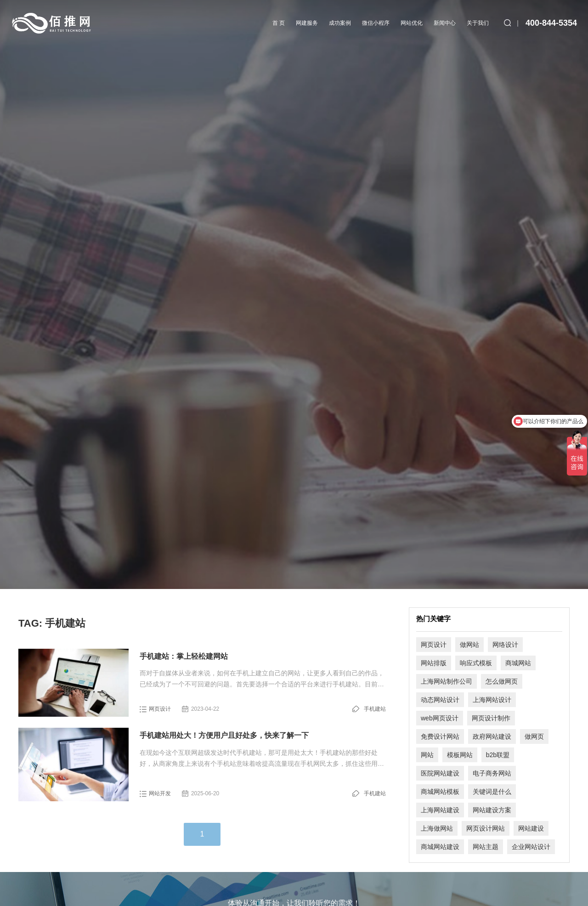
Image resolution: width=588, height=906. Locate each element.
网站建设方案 (492, 810)
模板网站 (460, 755)
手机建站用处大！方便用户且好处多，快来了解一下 (224, 735)
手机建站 (375, 709)
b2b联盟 (498, 755)
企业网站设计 (531, 847)
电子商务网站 (492, 773)
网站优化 (412, 23)
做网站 (469, 645)
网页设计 (160, 709)
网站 (427, 755)
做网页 (534, 736)
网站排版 (434, 663)
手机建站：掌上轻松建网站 (184, 656)
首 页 (279, 23)
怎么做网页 (502, 681)
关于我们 (478, 23)
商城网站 (518, 663)
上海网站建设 (440, 810)
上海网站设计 (492, 700)
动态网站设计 (440, 700)
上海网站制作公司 (447, 681)
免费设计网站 (440, 736)
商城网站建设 (440, 847)
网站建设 (531, 828)
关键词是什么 (492, 792)
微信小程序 (376, 23)
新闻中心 (445, 23)
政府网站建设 (492, 736)
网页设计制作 (491, 718)
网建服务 (307, 23)
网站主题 (486, 847)
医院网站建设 (440, 773)
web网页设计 (440, 718)
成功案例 (340, 23)
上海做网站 (437, 828)
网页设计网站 (486, 828)
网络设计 (505, 645)
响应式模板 (476, 663)
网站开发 (160, 793)
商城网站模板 (440, 792)
